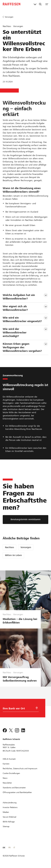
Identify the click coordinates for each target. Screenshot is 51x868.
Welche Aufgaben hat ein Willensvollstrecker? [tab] (19, 297)
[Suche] (40, 4)
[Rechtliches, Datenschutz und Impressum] (20, 768)
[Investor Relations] (10, 807)
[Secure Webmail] (9, 817)
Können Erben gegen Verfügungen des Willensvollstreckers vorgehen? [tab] (22, 347)
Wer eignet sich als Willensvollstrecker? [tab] (15, 308)
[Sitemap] (6, 826)
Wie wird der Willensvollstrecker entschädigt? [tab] (15, 333)
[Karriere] (6, 764)
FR (9, 848)
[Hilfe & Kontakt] (9, 759)
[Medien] (6, 812)
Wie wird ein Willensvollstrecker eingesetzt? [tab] (22, 319)
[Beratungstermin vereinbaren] (26, 520)
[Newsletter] (7, 783)
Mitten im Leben (13, 555)
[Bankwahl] (19, 709)
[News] (5, 778)
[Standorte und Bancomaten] (14, 788)
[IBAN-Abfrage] (9, 822)
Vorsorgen (26, 547)
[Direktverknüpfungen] (35, 4)
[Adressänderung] (10, 803)
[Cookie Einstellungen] (11, 773)
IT (14, 848)
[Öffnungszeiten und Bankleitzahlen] (17, 792)
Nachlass (10, 547)
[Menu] (47, 4)
